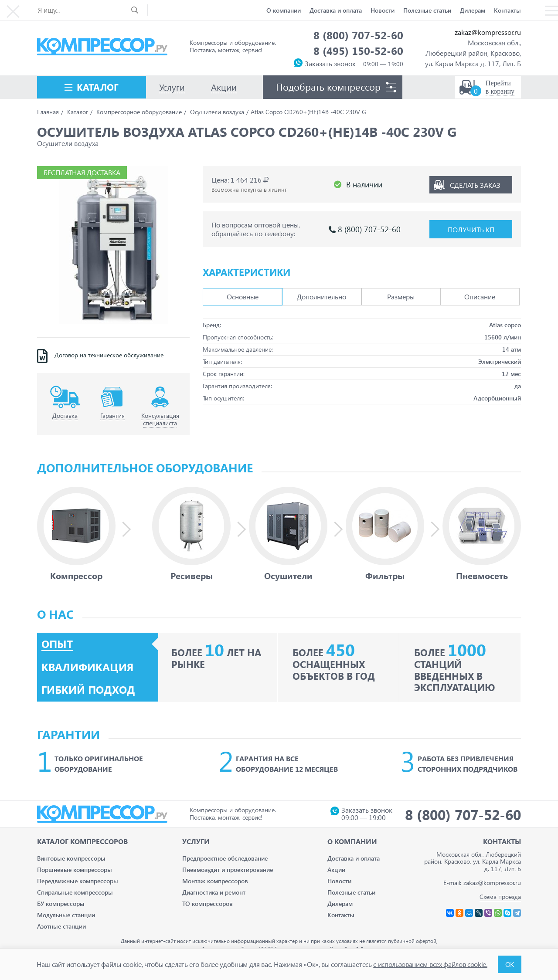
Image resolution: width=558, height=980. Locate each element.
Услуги (196, 841)
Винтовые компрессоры (71, 858)
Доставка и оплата (336, 10)
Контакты (507, 10)
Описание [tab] (480, 297)
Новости (383, 10)
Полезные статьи (427, 10)
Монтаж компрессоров (215, 881)
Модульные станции (66, 915)
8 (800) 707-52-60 (358, 35)
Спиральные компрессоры (75, 892)
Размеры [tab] (401, 297)
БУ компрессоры (61, 904)
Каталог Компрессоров (82, 841)
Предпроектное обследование (225, 858)
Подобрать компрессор (328, 87)
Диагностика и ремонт (214, 892)
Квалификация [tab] (87, 667)
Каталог (98, 87)
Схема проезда (500, 897)
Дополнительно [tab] (322, 297)
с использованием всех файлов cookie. (430, 964)
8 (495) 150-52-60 (358, 51)
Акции (336, 870)
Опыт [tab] (57, 644)
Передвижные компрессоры (78, 881)
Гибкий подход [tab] (88, 690)
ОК (510, 964)
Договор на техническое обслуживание (109, 355)
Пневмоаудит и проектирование (228, 870)
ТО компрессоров (208, 904)
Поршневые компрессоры (75, 870)
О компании (284, 10)
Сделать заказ (475, 185)
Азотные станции (61, 926)
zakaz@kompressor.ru (488, 32)
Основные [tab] (243, 297)
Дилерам (473, 10)
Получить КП (471, 229)
